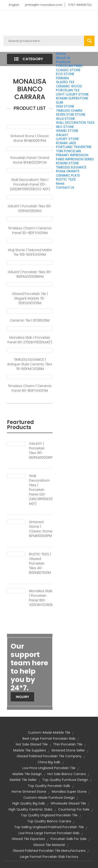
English (14, 5)
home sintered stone (29, 792)
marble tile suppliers (30, 750)
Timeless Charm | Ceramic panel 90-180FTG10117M (30, 388)
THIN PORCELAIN (68, 151)
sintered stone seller (68, 750)
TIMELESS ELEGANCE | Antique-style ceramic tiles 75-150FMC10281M (30, 364)
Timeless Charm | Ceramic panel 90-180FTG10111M (30, 230)
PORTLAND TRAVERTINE (74, 147)
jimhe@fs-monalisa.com (44, 5)
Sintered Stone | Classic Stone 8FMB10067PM (30, 138)
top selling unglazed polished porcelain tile (49, 827)
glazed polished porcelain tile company (49, 756)
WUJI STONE (65, 119)
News (60, 183)
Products (63, 62)
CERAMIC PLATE (68, 175)
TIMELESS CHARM (69, 110)
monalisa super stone (69, 792)
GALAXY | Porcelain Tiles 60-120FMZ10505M (30, 208)
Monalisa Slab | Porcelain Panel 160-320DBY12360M (41, 598)
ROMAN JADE (66, 143)
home (61, 54)
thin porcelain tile (68, 744)
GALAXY (62, 135)
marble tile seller (23, 780)
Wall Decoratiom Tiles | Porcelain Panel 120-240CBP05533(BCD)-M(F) (41, 490)
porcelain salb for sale (69, 839)
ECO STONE (65, 74)
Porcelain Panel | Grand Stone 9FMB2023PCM (30, 160)
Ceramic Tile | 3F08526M (30, 320)
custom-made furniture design (49, 798)
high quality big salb (29, 803)
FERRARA (62, 78)
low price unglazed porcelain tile (49, 768)
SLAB (60, 102)
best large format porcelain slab (49, 739)
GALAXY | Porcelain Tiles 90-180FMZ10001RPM (41, 451)
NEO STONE (65, 127)
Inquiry (22, 697)
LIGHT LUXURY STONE (72, 94)
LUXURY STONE (67, 139)
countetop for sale (74, 809)
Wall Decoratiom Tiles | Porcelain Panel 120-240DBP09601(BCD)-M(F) (30, 184)
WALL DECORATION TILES (75, 123)
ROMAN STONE (67, 163)
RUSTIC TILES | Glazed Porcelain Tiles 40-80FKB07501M (40, 563)
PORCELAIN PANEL (69, 66)
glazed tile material (49, 845)
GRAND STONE (67, 131)
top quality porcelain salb (49, 786)
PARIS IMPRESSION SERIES (75, 159)
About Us (63, 58)
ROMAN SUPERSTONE (72, 98)
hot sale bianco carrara (67, 774)
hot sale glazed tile (32, 744)
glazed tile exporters (28, 839)
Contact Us (65, 187)
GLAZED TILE (65, 82)
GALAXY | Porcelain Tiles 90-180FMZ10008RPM (30, 274)
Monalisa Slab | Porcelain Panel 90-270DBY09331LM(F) (30, 340)
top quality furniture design (65, 780)
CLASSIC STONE (68, 70)
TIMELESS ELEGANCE (71, 167)
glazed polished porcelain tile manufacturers (49, 851)
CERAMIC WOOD (69, 86)
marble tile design (27, 774)
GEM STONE (65, 106)
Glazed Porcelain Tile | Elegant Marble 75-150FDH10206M (30, 298)
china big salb (49, 762)
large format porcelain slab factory (49, 857)
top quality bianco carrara (49, 821)
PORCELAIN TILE (68, 90)
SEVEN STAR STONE (71, 114)
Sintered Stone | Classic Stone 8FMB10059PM (41, 529)
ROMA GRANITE (68, 171)
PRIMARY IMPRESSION (72, 155)
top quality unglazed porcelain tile (49, 815)
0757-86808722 (80, 5)
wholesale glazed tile (68, 803)
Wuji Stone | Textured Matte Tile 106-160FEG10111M (30, 252)
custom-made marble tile (49, 732)
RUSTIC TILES (66, 179)
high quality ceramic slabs (31, 809)
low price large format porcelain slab (49, 833)
